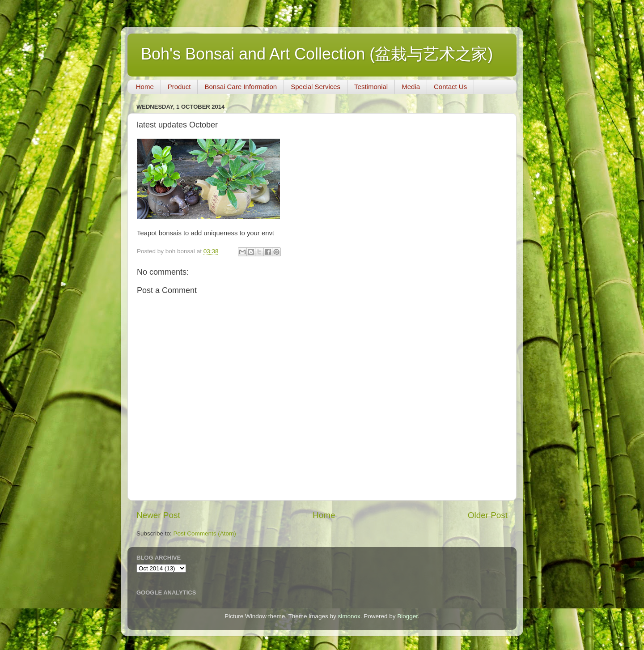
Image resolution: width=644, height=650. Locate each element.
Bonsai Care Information (241, 87)
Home (145, 87)
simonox (349, 616)
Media (411, 87)
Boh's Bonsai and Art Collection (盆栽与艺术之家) (317, 54)
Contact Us (450, 87)
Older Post (488, 515)
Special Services (316, 87)
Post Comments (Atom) (205, 533)
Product (179, 87)
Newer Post (158, 515)
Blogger (407, 616)
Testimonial (371, 87)
